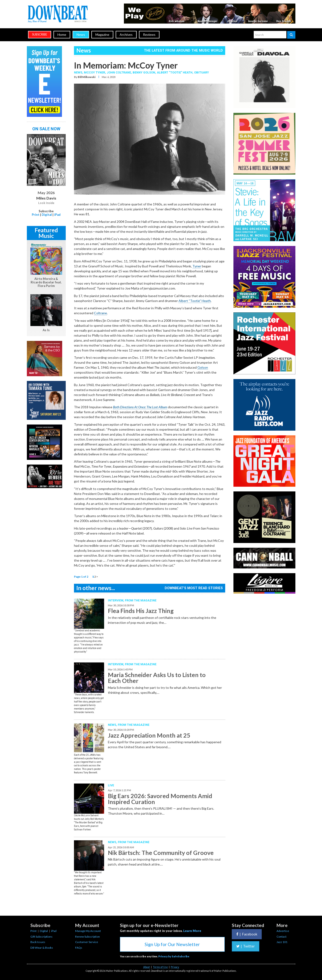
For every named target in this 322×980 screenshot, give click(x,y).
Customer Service (87, 942)
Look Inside (46, 203)
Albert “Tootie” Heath (175, 72)
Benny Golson (144, 72)
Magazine (102, 35)
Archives (126, 35)
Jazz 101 (282, 942)
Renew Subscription (88, 937)
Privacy (175, 967)
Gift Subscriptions (41, 937)
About (147, 967)
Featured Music (46, 233)
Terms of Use (160, 967)
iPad (57, 215)
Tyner (197, 266)
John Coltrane (119, 72)
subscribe (40, 35)
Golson (203, 367)
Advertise (283, 931)
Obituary (202, 72)
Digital (47, 215)
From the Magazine (141, 600)
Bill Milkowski (87, 77)
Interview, (116, 600)
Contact (281, 937)
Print (36, 215)
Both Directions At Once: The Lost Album (140, 407)
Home (62, 35)
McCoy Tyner (94, 72)
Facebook (247, 934)
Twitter (246, 946)
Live (111, 785)
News (81, 35)
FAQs (79, 948)
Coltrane (100, 313)
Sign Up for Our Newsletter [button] (172, 944)
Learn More (192, 931)
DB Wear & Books (42, 948)
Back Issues (38, 942)
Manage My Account (88, 931)
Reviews (149, 35)
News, (79, 72)
